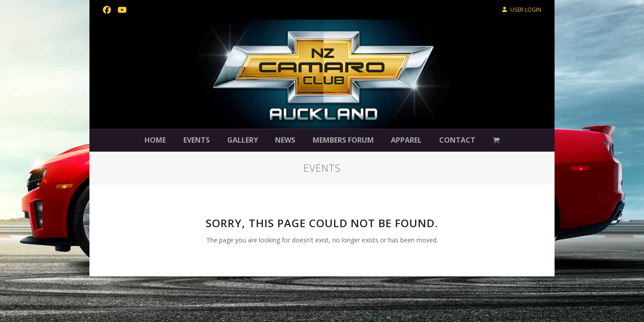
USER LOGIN (526, 10)
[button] (496, 140)
